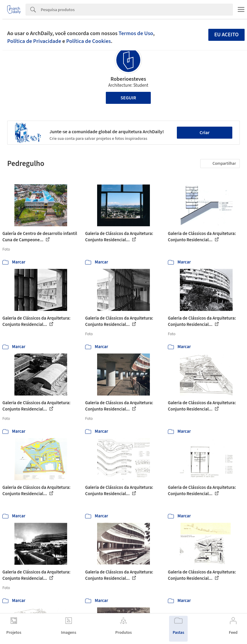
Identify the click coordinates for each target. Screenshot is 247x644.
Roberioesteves (128, 79)
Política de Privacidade (34, 41)
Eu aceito (227, 35)
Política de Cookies (89, 41)
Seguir (128, 98)
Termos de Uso (136, 33)
